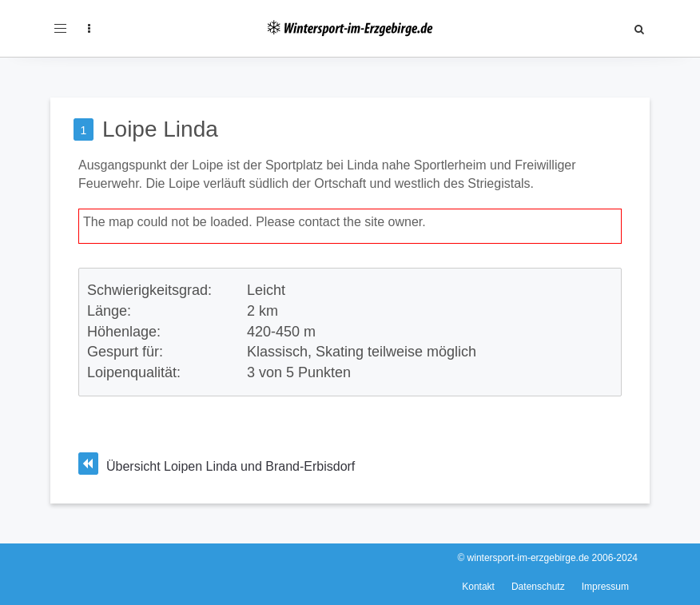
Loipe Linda (160, 129)
